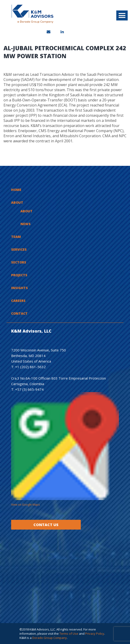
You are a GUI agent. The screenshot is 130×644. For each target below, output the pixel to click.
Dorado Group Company (50, 638)
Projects (19, 275)
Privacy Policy (95, 634)
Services (19, 249)
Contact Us (46, 525)
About (17, 202)
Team (16, 237)
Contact (19, 313)
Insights (19, 288)
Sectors (19, 262)
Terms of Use (69, 634)
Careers (18, 301)
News (26, 224)
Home (16, 190)
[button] (122, 15)
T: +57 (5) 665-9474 (27, 389)
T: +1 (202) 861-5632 (28, 367)
